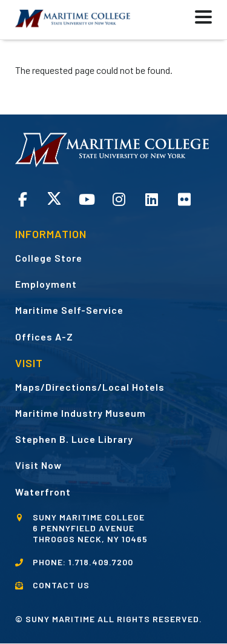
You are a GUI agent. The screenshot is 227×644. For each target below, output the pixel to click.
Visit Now (38, 465)
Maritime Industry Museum (81, 413)
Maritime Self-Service (69, 310)
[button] (173, 20)
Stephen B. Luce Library (74, 439)
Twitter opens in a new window (54, 198)
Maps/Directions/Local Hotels (90, 387)
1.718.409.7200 (101, 562)
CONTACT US (61, 585)
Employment (46, 284)
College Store (49, 258)
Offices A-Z (44, 337)
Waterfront (43, 492)
